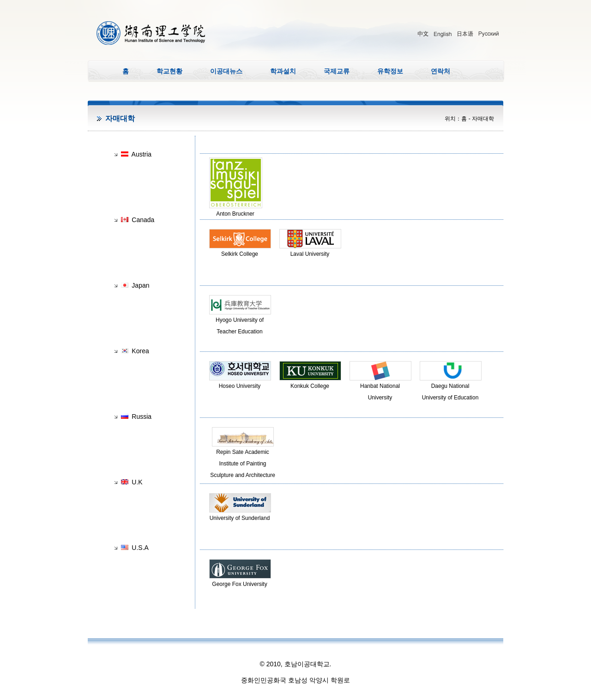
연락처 (440, 71)
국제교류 (337, 71)
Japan (140, 285)
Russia (142, 416)
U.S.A (140, 548)
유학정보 (390, 71)
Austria (142, 154)
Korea (140, 351)
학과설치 (283, 71)
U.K (137, 482)
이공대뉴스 (226, 71)
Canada (143, 220)
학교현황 (169, 71)
